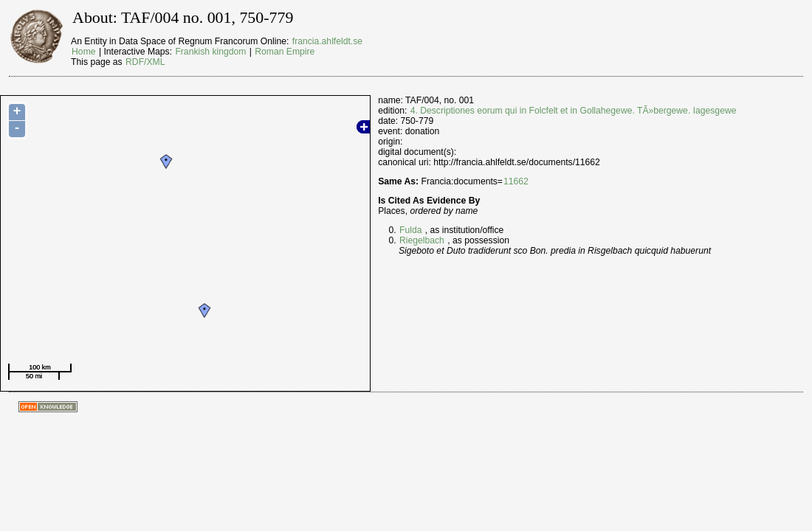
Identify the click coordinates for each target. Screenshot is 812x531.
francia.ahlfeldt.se (327, 41)
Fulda (410, 230)
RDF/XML (145, 62)
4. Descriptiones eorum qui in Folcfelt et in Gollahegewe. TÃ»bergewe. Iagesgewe (574, 111)
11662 (516, 181)
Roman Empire (285, 52)
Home (83, 52)
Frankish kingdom (210, 52)
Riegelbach (422, 240)
